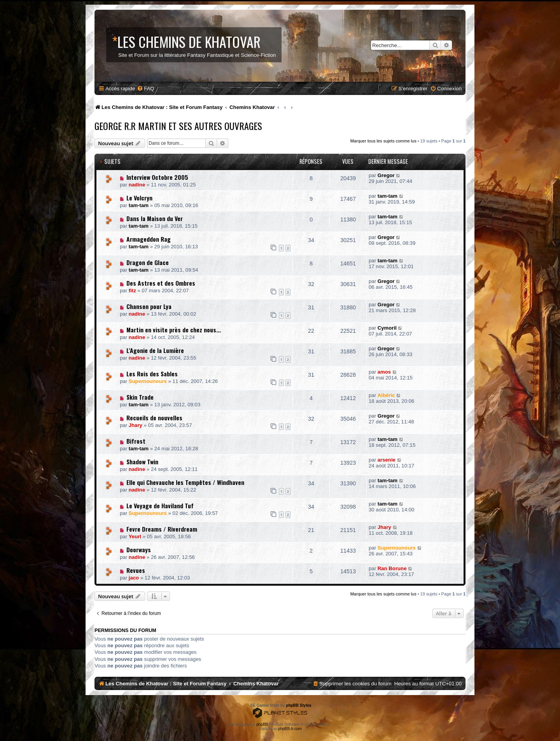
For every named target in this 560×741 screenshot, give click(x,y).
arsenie (387, 460)
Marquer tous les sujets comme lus (383, 141)
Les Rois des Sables (152, 374)
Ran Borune (392, 568)
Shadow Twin (142, 462)
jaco (134, 578)
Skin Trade (140, 397)
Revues (136, 570)
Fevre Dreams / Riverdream (162, 529)
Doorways (139, 550)
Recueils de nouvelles (154, 418)
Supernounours (148, 381)
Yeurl (135, 536)
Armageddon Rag (149, 239)
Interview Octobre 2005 (157, 177)
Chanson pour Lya (149, 306)
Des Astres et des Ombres (161, 283)
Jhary (136, 425)
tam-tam (139, 205)
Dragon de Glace (148, 262)
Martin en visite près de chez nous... (174, 330)
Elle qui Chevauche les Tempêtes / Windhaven (185, 482)
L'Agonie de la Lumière (155, 350)
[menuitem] (145, 89)
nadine (137, 185)
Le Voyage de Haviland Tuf (160, 506)
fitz (132, 291)
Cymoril (387, 328)
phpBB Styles (298, 705)
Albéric (386, 395)
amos (384, 372)
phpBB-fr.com (290, 729)
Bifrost (136, 441)
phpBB (262, 724)
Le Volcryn (139, 198)
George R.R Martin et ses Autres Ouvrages (178, 126)
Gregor (386, 175)
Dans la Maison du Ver (155, 218)
